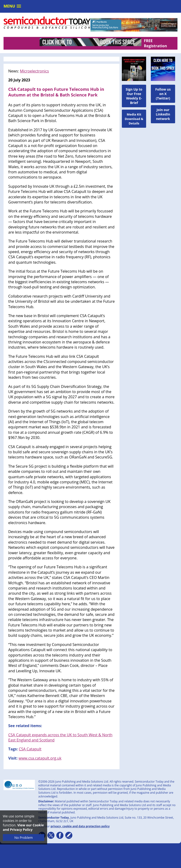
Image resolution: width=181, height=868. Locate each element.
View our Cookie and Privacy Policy (23, 827)
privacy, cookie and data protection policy (80, 826)
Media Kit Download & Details (134, 119)
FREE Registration (155, 43)
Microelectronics (34, 71)
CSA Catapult (30, 749)
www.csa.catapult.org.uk (40, 758)
